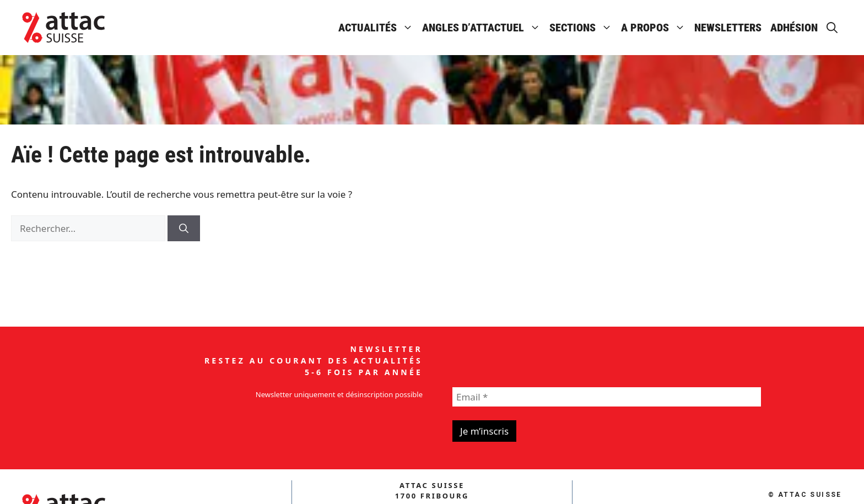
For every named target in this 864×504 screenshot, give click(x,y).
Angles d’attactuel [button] (484, 28)
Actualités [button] (378, 28)
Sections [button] (583, 28)
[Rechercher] (184, 229)
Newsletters (728, 28)
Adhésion (794, 28)
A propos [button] (655, 28)
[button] (832, 28)
